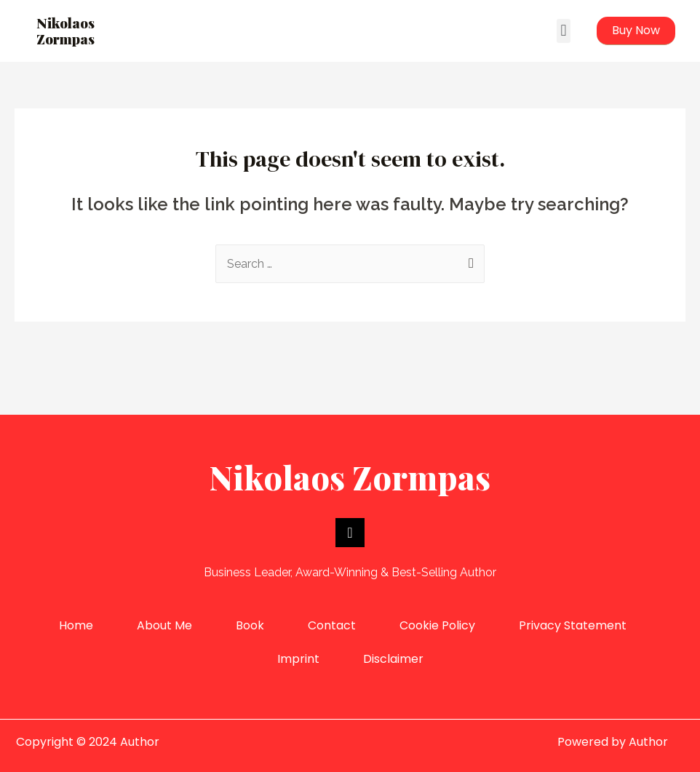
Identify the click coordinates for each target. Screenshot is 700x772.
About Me (164, 625)
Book (250, 625)
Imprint (298, 659)
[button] (564, 31)
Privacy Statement (573, 625)
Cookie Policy (437, 625)
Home (76, 625)
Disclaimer (393, 659)
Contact (332, 625)
